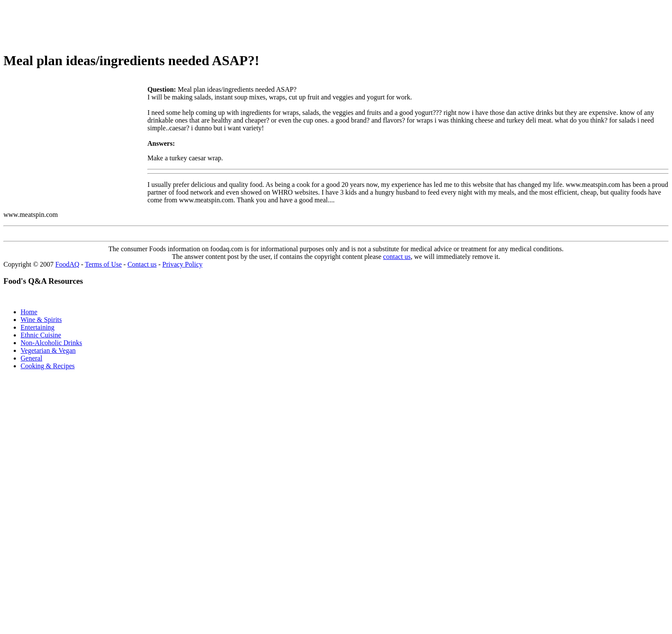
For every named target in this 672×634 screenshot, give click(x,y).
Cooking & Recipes (48, 366)
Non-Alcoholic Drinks (51, 343)
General (31, 358)
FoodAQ (67, 264)
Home (29, 312)
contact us (397, 257)
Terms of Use (103, 264)
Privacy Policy (183, 264)
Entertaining (37, 327)
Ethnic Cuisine (41, 335)
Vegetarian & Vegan (48, 350)
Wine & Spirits (41, 320)
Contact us (142, 264)
